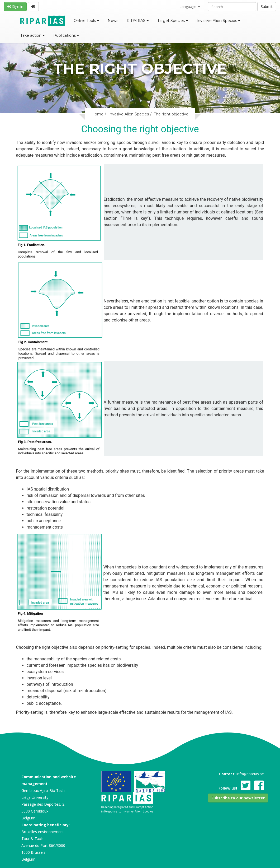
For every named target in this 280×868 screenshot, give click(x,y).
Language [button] (190, 6)
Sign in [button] (15, 6)
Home (98, 114)
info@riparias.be (250, 774)
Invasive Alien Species (219, 21)
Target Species (173, 21)
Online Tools (86, 21)
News (113, 21)
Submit (267, 6)
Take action (33, 35)
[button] (238, 798)
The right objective (171, 114)
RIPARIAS (138, 21)
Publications (66, 35)
